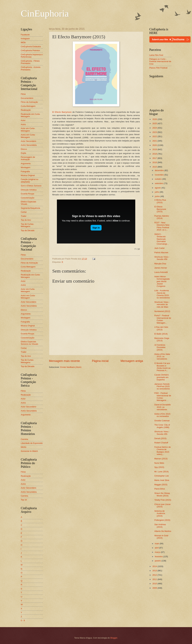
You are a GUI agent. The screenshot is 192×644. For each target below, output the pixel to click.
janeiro (158, 561)
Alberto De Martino (163, 531)
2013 (155, 571)
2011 (155, 579)
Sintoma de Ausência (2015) (160, 513)
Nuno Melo (159, 463)
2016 (155, 162)
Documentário (27, 98)
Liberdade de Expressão (32, 443)
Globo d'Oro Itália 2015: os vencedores (162, 357)
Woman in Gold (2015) (161, 537)
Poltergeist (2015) (162, 520)
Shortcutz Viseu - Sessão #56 (162, 258)
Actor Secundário (29, 141)
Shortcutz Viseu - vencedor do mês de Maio (162, 304)
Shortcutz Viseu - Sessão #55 (162, 433)
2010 (155, 584)
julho (157, 192)
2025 (155, 123)
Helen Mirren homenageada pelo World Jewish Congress (162, 281)
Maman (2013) (161, 459)
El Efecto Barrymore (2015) (160, 209)
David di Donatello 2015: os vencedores (163, 407)
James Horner (161, 268)
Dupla (24, 153)
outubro (159, 179)
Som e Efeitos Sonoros (31, 186)
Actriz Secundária (29, 145)
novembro (160, 175)
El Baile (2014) (161, 334)
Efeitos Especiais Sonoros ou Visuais (30, 343)
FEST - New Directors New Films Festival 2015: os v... (162, 226)
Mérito (24, 447)
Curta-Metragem (28, 106)
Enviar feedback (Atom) (71, 367)
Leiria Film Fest (156, 55)
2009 (155, 588)
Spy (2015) (159, 467)
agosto (158, 188)
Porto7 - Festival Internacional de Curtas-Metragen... (163, 319)
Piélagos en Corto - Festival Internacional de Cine (160, 61)
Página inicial (100, 361)
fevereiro (159, 557)
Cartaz (24, 212)
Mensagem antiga (132, 361)
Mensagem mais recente (64, 361)
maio (157, 544)
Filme (23, 94)
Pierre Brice (160, 489)
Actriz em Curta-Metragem (28, 136)
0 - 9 (23, 620)
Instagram (25, 39)
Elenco (24, 149)
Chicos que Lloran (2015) (163, 505)
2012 (155, 575)
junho (158, 196)
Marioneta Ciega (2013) (162, 339)
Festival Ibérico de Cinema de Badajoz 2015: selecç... (163, 451)
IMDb (23, 42)
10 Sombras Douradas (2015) (160, 347)
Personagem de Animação (28, 158)
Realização (26, 110)
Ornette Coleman (162, 421)
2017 (155, 158)
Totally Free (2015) (163, 500)
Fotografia (25, 171)
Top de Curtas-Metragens (27, 225)
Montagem (26, 167)
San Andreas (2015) (160, 526)
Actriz (23, 124)
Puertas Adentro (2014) (162, 217)
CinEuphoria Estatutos (31, 47)
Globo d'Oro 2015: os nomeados (163, 415)
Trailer (24, 216)
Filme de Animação (29, 102)
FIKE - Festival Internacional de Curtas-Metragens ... (163, 397)
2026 (155, 119)
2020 (155, 145)
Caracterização (28, 198)
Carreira (25, 439)
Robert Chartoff (161, 443)
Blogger (114, 638)
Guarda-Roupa (28, 194)
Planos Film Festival (158, 68)
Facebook (25, 35)
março (158, 552)
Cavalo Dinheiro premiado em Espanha (162, 377)
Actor (23, 120)
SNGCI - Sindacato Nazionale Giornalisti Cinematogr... (162, 239)
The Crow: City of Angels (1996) (162, 426)
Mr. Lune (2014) (162, 472)
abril (157, 548)
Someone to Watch (29, 451)
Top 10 (24, 500)
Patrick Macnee (161, 252)
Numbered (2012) (162, 311)
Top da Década (28, 230)
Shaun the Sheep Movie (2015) (162, 494)
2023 (155, 132)
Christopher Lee (162, 476)
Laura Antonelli (161, 272)
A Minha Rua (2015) (160, 201)
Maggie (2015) (161, 485)
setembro (159, 183)
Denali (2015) (160, 438)
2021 (155, 141)
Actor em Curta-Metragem (28, 129)
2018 (155, 154)
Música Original (28, 175)
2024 (155, 128)
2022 (155, 136)
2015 (155, 167)
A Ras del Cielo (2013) (161, 328)
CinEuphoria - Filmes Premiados (30, 62)
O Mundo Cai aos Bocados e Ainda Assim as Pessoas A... (162, 367)
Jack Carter (160, 248)
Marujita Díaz (160, 264)
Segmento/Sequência (30, 208)
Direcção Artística (29, 190)
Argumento (26, 164)
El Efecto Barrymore (62, 112)
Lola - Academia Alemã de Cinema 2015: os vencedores (162, 294)
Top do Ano (26, 220)
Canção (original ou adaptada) (30, 180)
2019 (155, 149)
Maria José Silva (162, 480)
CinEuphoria (45, 13)
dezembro (160, 170)
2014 (155, 566)
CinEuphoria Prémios (30, 50)
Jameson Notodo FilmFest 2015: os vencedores (162, 386)
